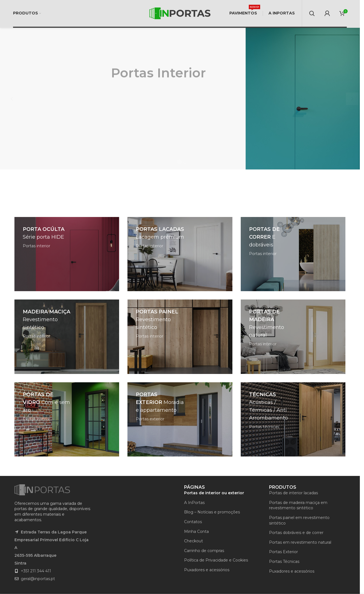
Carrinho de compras (204, 551)
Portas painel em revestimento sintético (299, 520)
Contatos (193, 522)
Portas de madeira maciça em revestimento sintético (298, 505)
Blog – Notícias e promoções (212, 512)
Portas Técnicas (284, 561)
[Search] (312, 13)
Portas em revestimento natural (300, 542)
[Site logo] (180, 13)
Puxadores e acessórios (207, 570)
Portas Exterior (283, 552)
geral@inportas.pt (38, 579)
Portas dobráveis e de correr (296, 533)
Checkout (194, 541)
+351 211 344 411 (36, 571)
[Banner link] (67, 254)
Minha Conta (196, 531)
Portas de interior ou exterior (214, 493)
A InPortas (194, 503)
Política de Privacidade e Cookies (216, 560)
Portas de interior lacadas (293, 493)
